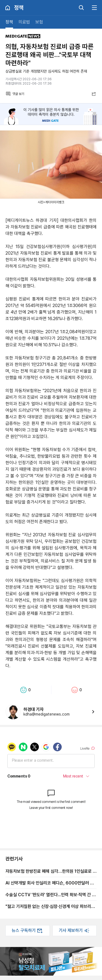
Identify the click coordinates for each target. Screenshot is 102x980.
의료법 (24, 22)
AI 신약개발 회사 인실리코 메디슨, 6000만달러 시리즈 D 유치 (50, 883)
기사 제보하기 (75, 931)
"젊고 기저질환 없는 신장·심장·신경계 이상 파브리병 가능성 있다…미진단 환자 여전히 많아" (50, 906)
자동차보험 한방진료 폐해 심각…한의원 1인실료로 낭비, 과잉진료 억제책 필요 (51, 871)
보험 (39, 22)
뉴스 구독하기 (27, 931)
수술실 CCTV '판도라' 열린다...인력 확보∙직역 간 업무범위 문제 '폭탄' (51, 895)
